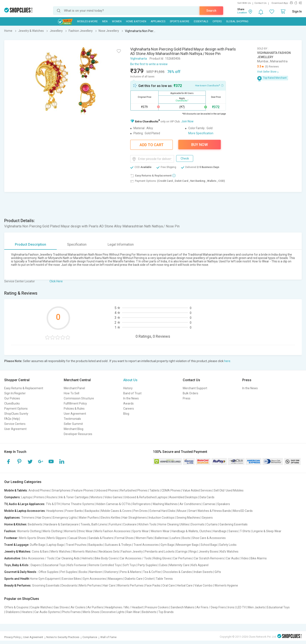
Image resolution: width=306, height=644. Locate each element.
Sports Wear (140, 531)
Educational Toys (54, 565)
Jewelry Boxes (208, 552)
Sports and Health (17, 579)
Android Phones (39, 490)
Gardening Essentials (234, 524)
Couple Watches (41, 607)
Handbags (220, 531)
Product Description (30, 244)
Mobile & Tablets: (16, 490)
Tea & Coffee (152, 572)
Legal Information (121, 244)
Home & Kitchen (136, 21)
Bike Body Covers (106, 558)
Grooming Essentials (46, 585)
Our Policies (12, 398)
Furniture (115, 524)
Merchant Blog (74, 429)
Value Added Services (197, 490)
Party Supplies (147, 565)
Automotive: (13, 558)
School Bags (209, 545)
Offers (217, 21)
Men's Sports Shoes (32, 538)
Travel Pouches (76, 545)
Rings (193, 552)
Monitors (96, 497)
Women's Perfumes (130, 585)
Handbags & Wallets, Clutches (191, 531)
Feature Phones (83, 490)
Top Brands (166, 612)
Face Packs (153, 585)
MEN (105, 21)
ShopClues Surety (16, 414)
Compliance (90, 637)
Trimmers (28, 518)
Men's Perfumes (90, 585)
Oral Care (169, 585)
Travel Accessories (146, 545)
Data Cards (207, 497)
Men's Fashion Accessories (112, 531)
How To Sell (72, 393)
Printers (39, 497)
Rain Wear (133, 612)
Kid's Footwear (77, 565)
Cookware (130, 524)
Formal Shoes (124, 538)
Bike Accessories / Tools (38, 558)
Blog (126, 414)
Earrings (182, 552)
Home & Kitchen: (16, 524)
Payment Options (16, 409)
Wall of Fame (108, 637)
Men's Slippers (57, 538)
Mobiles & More (87, 21)
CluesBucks (12, 403)
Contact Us (260, 3)
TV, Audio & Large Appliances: (25, 504)
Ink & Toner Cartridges (74, 497)
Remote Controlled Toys (105, 565)
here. (228, 361)
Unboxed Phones (107, 490)
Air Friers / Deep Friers (211, 607)
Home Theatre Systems (78, 504)
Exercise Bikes (71, 579)
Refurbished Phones (134, 490)
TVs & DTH (53, 504)
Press (187, 398)
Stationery (111, 572)
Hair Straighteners (135, 518)
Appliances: (12, 518)
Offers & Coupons (16, 607)
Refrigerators (142, 504)
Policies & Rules (74, 409)
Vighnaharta (139, 59)
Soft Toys (129, 565)
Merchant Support (195, 388)
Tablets (154, 490)
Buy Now (200, 145)
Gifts (218, 572)
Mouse (182, 511)
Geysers (207, 518)
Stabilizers (13, 612)
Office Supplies (48, 572)
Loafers (175, 538)
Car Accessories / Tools (136, 558)
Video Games (113, 497)
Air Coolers (78, 607)
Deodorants (69, 585)
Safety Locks (228, 545)
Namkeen (96, 572)
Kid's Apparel (200, 565)
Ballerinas (161, 538)
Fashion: (10, 531)
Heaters (27, 612)
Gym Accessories (94, 579)
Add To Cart (152, 145)
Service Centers (15, 424)
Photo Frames (71, 612)
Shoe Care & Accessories (209, 538)
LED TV (241, 607)
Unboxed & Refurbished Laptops (146, 497)
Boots (186, 538)
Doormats (198, 524)
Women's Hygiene (226, 585)
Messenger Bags (187, 545)
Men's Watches (61, 552)
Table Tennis (164, 579)
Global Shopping (237, 21)
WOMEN (117, 21)
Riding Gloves (162, 558)
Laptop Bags (56, 545)
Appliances (158, 21)
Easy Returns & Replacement (24, 388)
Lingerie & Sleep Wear (267, 531)
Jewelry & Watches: (18, 552)
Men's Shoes (91, 612)
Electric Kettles (111, 518)
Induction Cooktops (162, 518)
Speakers (224, 504)
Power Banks (74, 511)
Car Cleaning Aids (68, 558)
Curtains (212, 524)
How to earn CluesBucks (209, 85)
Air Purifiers (95, 607)
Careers (129, 409)
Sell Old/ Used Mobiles (229, 490)
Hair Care (109, 585)
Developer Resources (78, 434)
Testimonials (72, 419)
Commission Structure (79, 398)
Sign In (297, 11)
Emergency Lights (65, 518)
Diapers (36, 565)
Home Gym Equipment (45, 579)
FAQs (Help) (12, 419)
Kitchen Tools (147, 524)
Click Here (56, 281)
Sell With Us (244, 3)
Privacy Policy (12, 637)
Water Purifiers (89, 518)
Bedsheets (35, 524)
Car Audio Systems (47, 612)
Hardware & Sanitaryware (61, 524)
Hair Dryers (44, 518)
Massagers (115, 579)
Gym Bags (167, 545)
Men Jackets (256, 607)
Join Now (187, 121)
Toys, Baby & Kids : (17, 565)
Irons (231, 607)
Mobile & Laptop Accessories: (25, 511)
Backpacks (92, 511)
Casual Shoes (77, 538)
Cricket (149, 579)
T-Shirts (245, 531)
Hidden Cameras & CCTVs (113, 504)
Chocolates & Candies (177, 572)
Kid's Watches (229, 552)
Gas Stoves (61, 607)
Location (242, 13)
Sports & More (180, 21)
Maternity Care (179, 565)
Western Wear (160, 531)
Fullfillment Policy (75, 403)
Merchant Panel (74, 388)
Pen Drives (141, 511)
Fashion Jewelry (132, 552)
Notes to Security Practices (63, 637)
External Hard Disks (162, 511)
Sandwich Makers (183, 607)
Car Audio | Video (237, 558)
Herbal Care (185, 585)
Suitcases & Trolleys (118, 545)
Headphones (55, 511)
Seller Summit (73, 424)
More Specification (201, 133)
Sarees (233, 531)
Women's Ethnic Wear (78, 531)
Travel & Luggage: (17, 545)
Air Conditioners (190, 504)
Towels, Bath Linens (94, 524)
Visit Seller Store (267, 72)
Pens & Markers (131, 572)
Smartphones (61, 490)
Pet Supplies (69, 572)
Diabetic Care (134, 579)
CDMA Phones (171, 490)
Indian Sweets (203, 572)
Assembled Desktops (183, 497)
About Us (130, 380)
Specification (77, 244)
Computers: (12, 497)
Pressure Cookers (157, 607)
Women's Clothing (29, 531)
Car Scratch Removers (209, 558)
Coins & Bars (40, 552)
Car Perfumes (182, 558)
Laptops (27, 497)
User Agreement (15, 429)
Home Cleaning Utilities (174, 524)
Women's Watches (85, 552)
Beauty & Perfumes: (18, 585)
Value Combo (203, 585)
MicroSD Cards (243, 511)
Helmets (87, 558)
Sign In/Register (15, 393)
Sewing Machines (188, 518)
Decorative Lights (113, 612)
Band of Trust (132, 393)
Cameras (209, 504)
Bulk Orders (191, 393)
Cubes (163, 565)
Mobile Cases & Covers (116, 511)
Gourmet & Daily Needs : (21, 572)
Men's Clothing (52, 531)
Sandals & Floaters (101, 538)
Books (83, 572)
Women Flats (144, 538)
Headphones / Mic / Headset (124, 607)
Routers (52, 497)
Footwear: (11, 538)
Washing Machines (165, 504)
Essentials (201, 21)
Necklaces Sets (109, 552)
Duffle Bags (38, 545)
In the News (131, 398)
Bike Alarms (259, 558)
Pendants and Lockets (160, 552)
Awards (128, 403)
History (128, 388)
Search (211, 11)
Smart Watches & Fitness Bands (210, 511)
